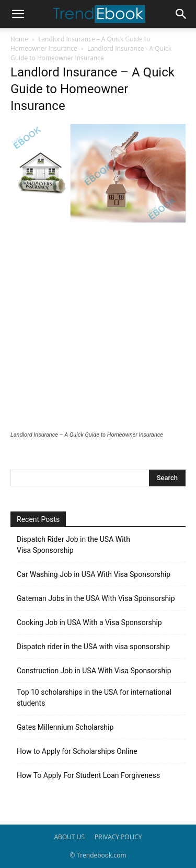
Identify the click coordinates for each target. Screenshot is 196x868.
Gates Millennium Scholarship (65, 727)
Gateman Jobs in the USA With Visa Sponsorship (96, 598)
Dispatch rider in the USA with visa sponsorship (93, 647)
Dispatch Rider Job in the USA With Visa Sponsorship (73, 545)
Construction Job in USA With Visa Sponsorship (94, 671)
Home (19, 39)
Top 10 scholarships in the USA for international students (94, 698)
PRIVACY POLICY (118, 837)
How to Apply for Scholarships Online (77, 751)
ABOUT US (69, 837)
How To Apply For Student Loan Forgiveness (88, 775)
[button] (18, 14)
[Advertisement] (98, 328)
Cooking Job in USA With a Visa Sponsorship (89, 622)
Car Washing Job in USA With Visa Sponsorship (94, 574)
